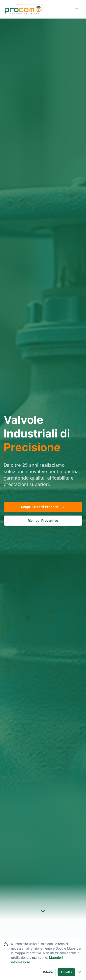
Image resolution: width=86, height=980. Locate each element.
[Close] (80, 972)
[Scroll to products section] (43, 911)
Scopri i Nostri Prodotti (43, 507)
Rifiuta (48, 972)
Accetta (66, 972)
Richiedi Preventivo (43, 520)
